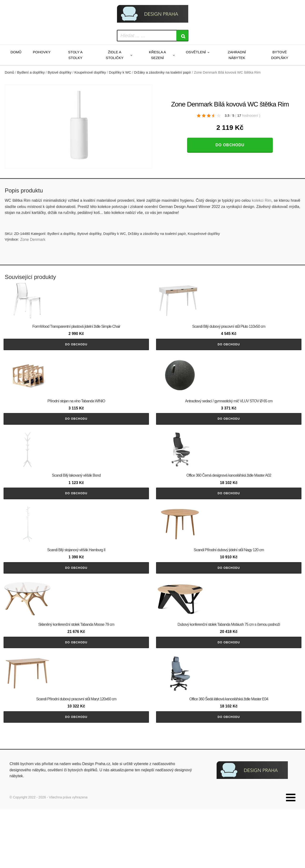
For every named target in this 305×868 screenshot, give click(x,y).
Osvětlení (196, 52)
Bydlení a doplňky (31, 72)
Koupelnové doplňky (90, 72)
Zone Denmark (33, 240)
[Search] (182, 36)
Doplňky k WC (120, 72)
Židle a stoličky (115, 55)
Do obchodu (230, 145)
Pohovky (42, 52)
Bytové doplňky (280, 55)
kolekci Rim (262, 200)
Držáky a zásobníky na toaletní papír (163, 72)
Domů (16, 52)
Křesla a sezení (158, 55)
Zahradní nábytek (237, 55)
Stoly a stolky (75, 55)
